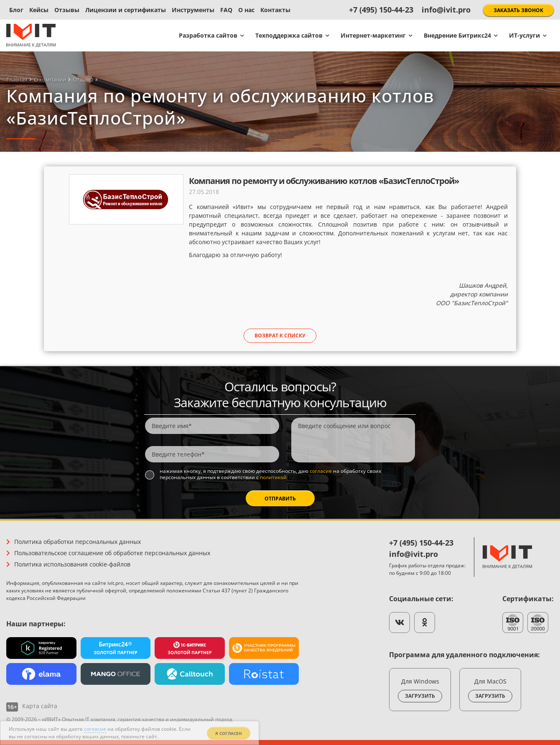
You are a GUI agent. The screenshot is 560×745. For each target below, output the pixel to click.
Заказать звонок (518, 10)
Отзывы (67, 10)
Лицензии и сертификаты (126, 10)
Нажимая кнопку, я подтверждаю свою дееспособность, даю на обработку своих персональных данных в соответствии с (270, 474)
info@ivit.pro (446, 10)
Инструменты (193, 10)
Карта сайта (40, 706)
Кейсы (39, 10)
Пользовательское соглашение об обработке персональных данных (112, 553)
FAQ (226, 10)
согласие (321, 471)
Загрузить (420, 696)
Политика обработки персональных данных (78, 542)
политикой (273, 477)
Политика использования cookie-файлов (72, 564)
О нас (246, 10)
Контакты (275, 10)
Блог (16, 10)
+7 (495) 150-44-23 (381, 10)
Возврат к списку (280, 336)
